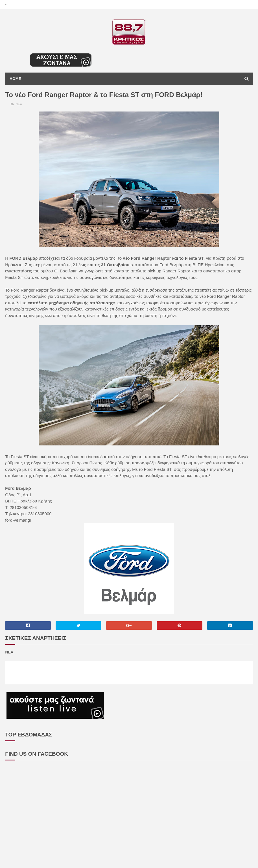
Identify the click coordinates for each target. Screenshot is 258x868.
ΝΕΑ (19, 104)
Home (15, 79)
